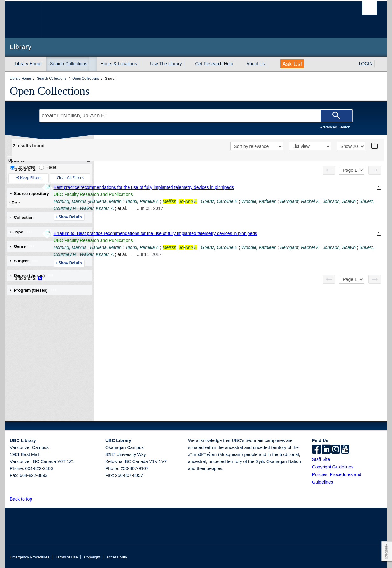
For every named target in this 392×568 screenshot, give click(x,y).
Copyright (92, 557)
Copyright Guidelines (333, 467)
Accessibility (117, 557)
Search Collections (69, 64)
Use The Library (166, 64)
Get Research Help (214, 64)
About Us (256, 64)
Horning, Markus (157, 201)
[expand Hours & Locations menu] (143, 64)
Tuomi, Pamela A (229, 201)
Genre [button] (22, 246)
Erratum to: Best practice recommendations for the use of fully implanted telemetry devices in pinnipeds (242, 233)
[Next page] (375, 170)
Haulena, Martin (193, 201)
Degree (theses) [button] (32, 276)
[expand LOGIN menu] (378, 64)
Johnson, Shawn (200, 208)
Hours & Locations (119, 64)
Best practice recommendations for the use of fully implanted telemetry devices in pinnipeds (231, 187)
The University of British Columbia (23, 19)
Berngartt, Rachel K (160, 208)
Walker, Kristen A (279, 208)
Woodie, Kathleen (346, 201)
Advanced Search (335, 127)
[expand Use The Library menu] (188, 64)
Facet (48, 167)
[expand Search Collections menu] (93, 64)
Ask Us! (292, 64)
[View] (310, 146)
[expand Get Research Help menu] (239, 64)
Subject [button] (24, 261)
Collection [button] (22, 217)
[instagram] (336, 450)
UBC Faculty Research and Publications (180, 194)
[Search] (336, 116)
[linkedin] (326, 450)
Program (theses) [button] (33, 290)
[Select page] (352, 170)
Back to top (24, 499)
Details (156, 217)
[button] (36, 499)
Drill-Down (23, 167)
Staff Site (321, 459)
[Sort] (257, 146)
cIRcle (48, 203)
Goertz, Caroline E (306, 201)
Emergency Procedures (30, 557)
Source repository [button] (29, 194)
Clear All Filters (70, 178)
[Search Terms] (196, 116)
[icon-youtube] (345, 450)
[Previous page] (329, 170)
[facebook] (317, 450)
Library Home (28, 64)
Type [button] (21, 232)
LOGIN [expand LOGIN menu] (366, 64)
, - (267, 201)
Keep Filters (28, 178)
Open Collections (50, 91)
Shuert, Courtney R (239, 208)
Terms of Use (67, 557)
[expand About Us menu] (270, 64)
